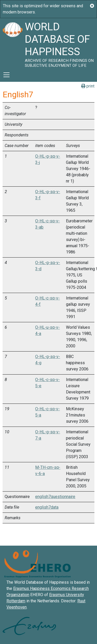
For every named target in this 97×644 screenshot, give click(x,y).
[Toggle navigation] (6, 75)
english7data (47, 507)
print (88, 86)
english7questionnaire (55, 497)
